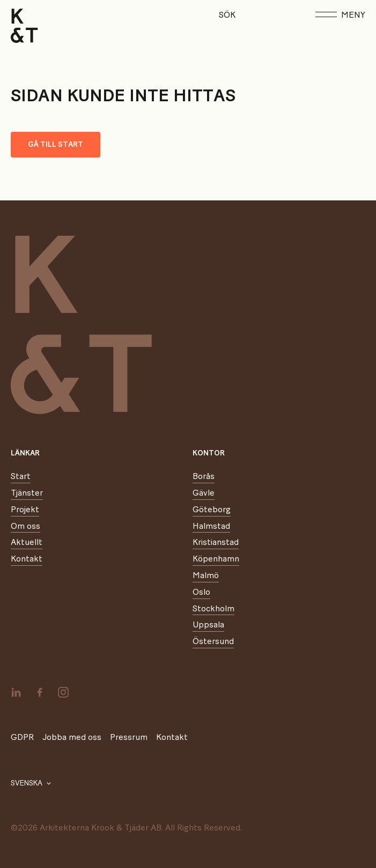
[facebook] (40, 692)
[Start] (24, 26)
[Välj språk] (31, 783)
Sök (227, 15)
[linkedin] (16, 692)
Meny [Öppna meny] (340, 15)
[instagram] (63, 692)
